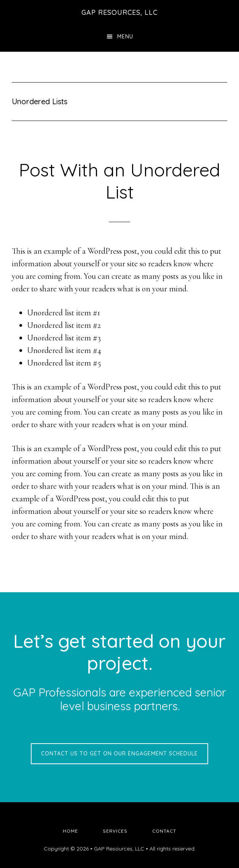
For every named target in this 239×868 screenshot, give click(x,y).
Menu (125, 37)
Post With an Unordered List (120, 181)
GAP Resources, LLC (120, 12)
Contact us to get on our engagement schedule (120, 754)
